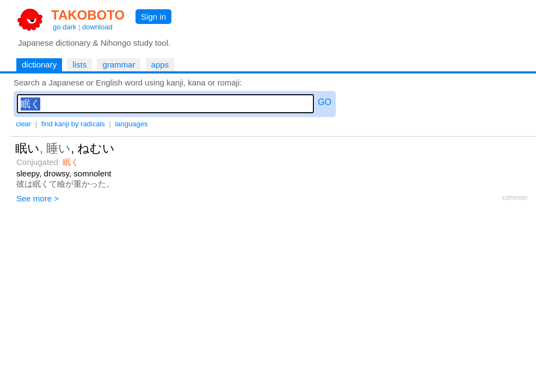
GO (325, 102)
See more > (38, 198)
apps (160, 65)
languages (131, 124)
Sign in (153, 17)
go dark (64, 27)
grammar (119, 65)
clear (23, 124)
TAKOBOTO (88, 15)
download (97, 27)
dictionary (39, 65)
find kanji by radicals (73, 124)
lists (79, 65)
